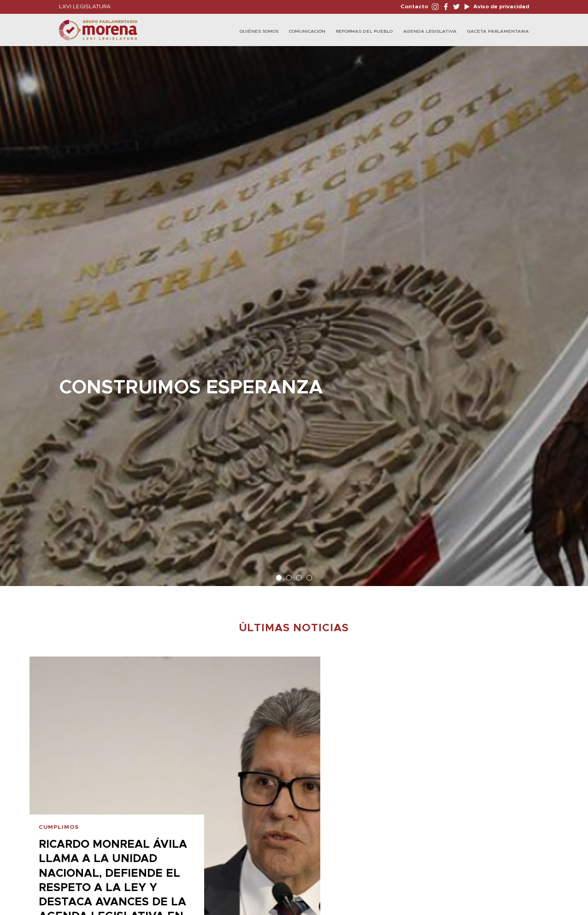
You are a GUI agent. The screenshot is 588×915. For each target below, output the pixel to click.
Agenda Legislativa (430, 31)
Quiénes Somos (259, 31)
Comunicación (307, 31)
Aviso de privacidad (500, 6)
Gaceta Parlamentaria (498, 31)
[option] (294, 311)
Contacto (414, 6)
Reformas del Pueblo (364, 31)
